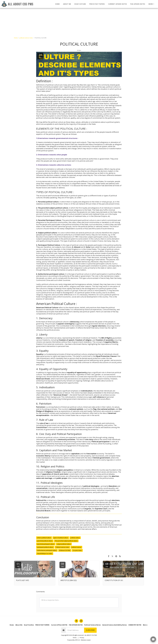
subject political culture (64, 544)
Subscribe (90, 630)
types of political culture (61, 538)
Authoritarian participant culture (47, 550)
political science (76, 547)
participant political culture (45, 547)
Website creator (86, 640)
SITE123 (77, 640)
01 (18, 565)
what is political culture (44, 538)
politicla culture (75, 538)
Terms (75, 638)
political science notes (26, 38)
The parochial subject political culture (66, 541)
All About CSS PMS (65, 550)
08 (62, 565)
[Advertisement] (60, 14)
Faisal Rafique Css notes (45, 553)
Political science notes (62, 547)
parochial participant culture (46, 544)
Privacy (82, 638)
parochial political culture (45, 541)
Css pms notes (77, 550)
